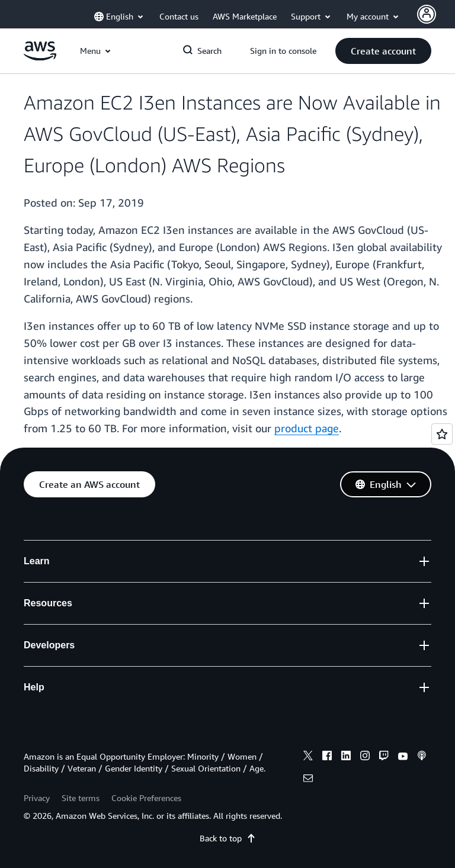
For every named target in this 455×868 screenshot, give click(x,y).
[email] (308, 780)
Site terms (81, 798)
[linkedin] (346, 757)
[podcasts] (422, 757)
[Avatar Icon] (427, 14)
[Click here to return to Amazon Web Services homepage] (40, 57)
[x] (308, 757)
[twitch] (384, 757)
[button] (383, 51)
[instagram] (365, 757)
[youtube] (403, 757)
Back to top (228, 838)
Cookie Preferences (146, 798)
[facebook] (327, 757)
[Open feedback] (442, 434)
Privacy (37, 798)
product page (307, 428)
